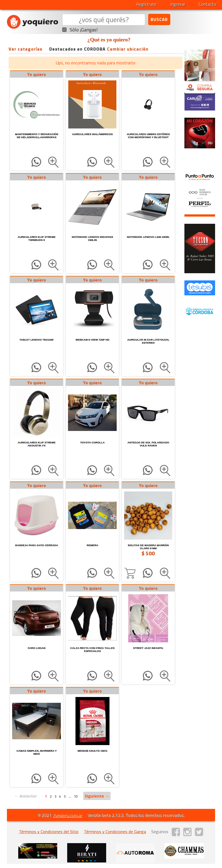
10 (76, 796)
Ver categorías (25, 49)
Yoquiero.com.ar (67, 815)
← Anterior (25, 796)
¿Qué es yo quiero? (109, 40)
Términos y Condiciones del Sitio (49, 832)
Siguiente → (97, 796)
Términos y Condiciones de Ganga (115, 832)
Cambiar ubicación (128, 49)
